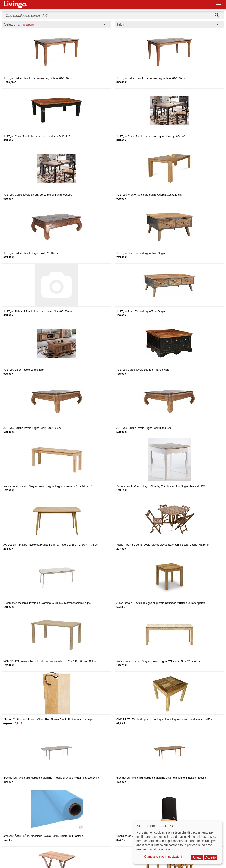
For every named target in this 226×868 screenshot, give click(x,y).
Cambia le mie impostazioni (163, 857)
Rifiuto (197, 857)
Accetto (211, 857)
